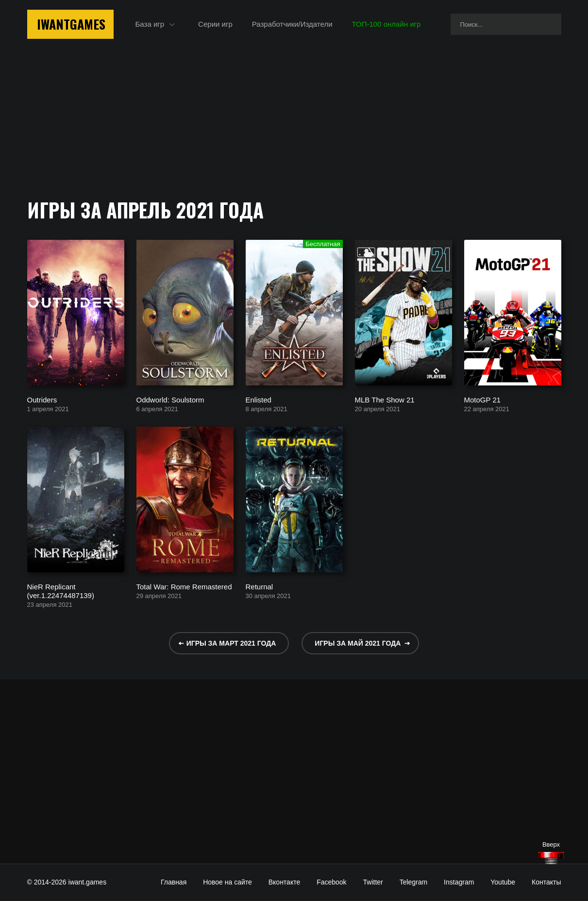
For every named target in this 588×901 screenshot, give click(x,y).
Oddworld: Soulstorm (170, 399)
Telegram (414, 882)
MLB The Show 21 (385, 399)
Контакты (546, 882)
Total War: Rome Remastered (184, 586)
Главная (174, 882)
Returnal (260, 586)
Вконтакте (285, 882)
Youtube (503, 882)
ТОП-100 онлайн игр (386, 24)
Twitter (373, 882)
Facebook (331, 882)
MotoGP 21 (483, 399)
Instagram (459, 882)
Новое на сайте (227, 882)
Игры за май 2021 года (358, 643)
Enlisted (259, 399)
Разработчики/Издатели (292, 24)
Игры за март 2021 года (231, 643)
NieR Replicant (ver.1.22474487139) (61, 591)
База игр (150, 24)
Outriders (42, 399)
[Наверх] (551, 858)
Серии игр (215, 24)
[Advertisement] (294, 771)
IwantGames (71, 24)
